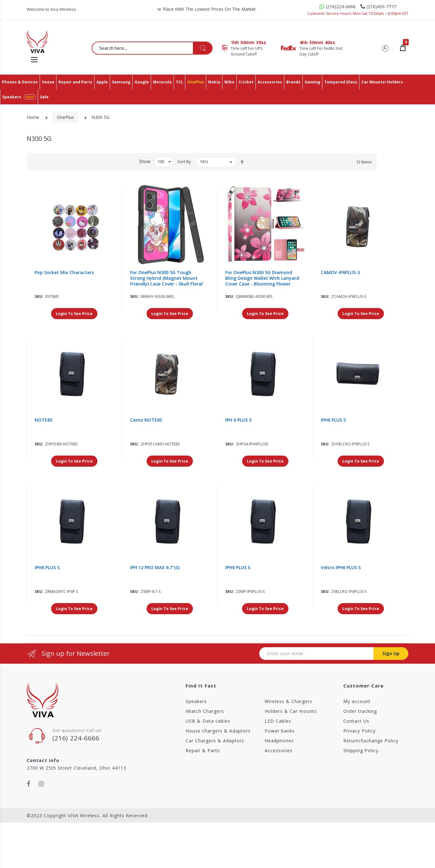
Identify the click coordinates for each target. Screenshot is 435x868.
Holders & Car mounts (291, 711)
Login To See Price (74, 314)
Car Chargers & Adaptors (215, 741)
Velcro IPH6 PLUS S (341, 568)
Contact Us (356, 721)
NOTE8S (43, 420)
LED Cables (278, 721)
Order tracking (360, 711)
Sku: (39, 296)
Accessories (279, 750)
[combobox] (152, 48)
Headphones (279, 741)
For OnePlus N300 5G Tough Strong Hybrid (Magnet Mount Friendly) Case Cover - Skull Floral (166, 278)
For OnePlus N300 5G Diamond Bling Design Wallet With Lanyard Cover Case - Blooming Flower (262, 278)
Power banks (280, 731)
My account (357, 701)
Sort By (184, 161)
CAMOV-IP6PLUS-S (340, 273)
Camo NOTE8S (146, 420)
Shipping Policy (361, 750)
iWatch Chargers (205, 711)
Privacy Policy (359, 731)
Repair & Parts (203, 750)
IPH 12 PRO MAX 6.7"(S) (155, 568)
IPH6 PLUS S (333, 420)
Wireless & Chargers (288, 701)
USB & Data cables (208, 721)
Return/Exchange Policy (371, 741)
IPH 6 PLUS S (238, 420)
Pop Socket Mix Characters (64, 273)
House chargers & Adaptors (218, 731)
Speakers (196, 701)
